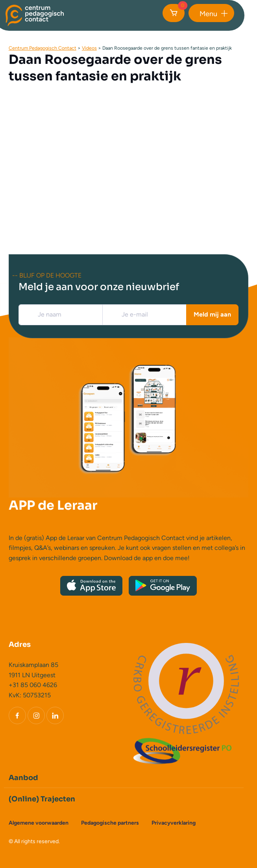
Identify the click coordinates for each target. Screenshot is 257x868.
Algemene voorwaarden (39, 823)
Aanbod (23, 778)
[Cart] (174, 13)
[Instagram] (36, 715)
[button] (211, 13)
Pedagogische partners (110, 823)
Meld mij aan (212, 314)
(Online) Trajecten (42, 799)
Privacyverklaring (174, 823)
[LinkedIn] (55, 715)
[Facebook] (17, 715)
